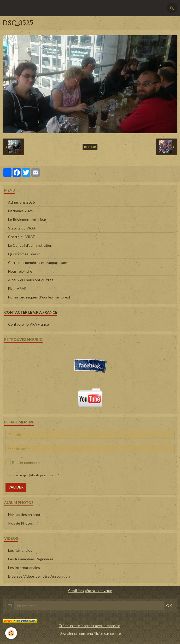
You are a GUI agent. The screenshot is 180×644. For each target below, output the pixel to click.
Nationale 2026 (21, 211)
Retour (90, 147)
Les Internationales (24, 568)
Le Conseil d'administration (30, 245)
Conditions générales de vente (90, 591)
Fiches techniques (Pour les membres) (39, 297)
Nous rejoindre (20, 271)
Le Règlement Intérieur (27, 219)
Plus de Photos (21, 523)
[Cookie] (11, 633)
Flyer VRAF (17, 288)
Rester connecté (23, 463)
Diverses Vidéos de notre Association (39, 576)
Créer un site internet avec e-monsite (89, 626)
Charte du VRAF (21, 237)
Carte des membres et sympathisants (39, 263)
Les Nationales (20, 550)
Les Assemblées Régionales (31, 559)
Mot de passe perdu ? (45, 475)
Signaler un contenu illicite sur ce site (91, 633)
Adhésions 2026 (21, 202)
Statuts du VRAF (22, 228)
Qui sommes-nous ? (24, 254)
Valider (16, 487)
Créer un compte (17, 475)
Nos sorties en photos (26, 514)
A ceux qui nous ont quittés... (32, 280)
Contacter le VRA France (28, 324)
